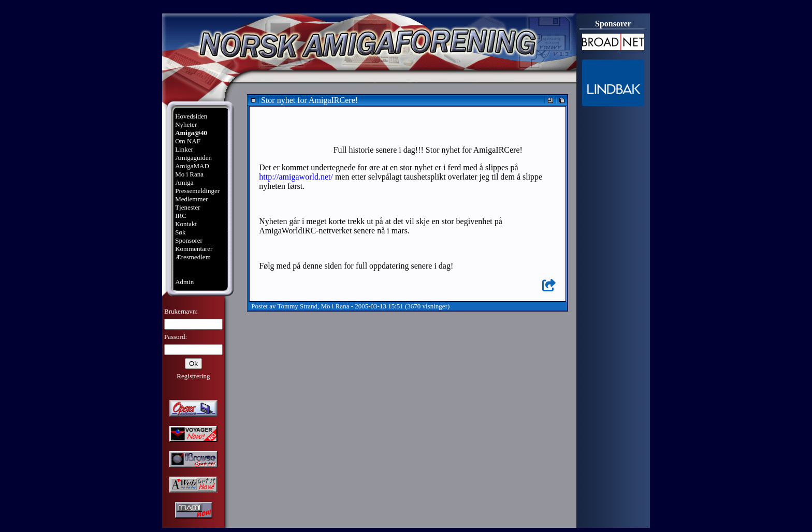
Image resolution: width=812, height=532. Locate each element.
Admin (184, 282)
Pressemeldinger (197, 191)
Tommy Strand (298, 306)
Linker (184, 149)
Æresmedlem (193, 257)
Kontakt (186, 224)
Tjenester (187, 207)
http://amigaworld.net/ (296, 177)
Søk (180, 232)
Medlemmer (192, 199)
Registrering (193, 376)
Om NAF (188, 141)
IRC (181, 216)
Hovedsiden (191, 116)
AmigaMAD (192, 166)
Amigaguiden (193, 158)
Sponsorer (189, 240)
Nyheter (186, 124)
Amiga (184, 182)
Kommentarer (194, 249)
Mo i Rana (189, 174)
